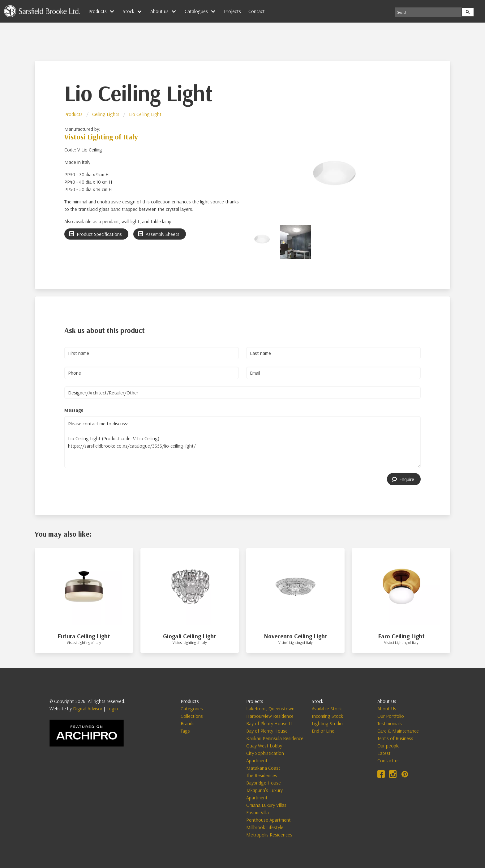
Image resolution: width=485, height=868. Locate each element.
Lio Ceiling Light (145, 114)
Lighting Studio (327, 723)
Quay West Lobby (264, 746)
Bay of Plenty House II (269, 723)
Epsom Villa (258, 812)
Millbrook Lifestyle (265, 827)
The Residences (262, 775)
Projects (232, 11)
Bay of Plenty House (267, 731)
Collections (192, 716)
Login (112, 708)
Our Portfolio (391, 716)
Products (98, 11)
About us (159, 11)
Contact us (388, 760)
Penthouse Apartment (268, 820)
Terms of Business (395, 738)
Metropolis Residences (269, 835)
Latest (384, 753)
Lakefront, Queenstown (270, 708)
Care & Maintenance (398, 731)
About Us (387, 708)
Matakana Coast (263, 768)
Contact (257, 11)
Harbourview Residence (270, 716)
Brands (188, 723)
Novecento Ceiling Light (296, 636)
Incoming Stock (327, 716)
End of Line (323, 731)
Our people (388, 746)
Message (74, 410)
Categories (192, 708)
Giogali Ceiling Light (190, 636)
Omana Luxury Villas (266, 805)
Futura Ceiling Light (84, 636)
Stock (129, 11)
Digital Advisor (88, 708)
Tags (185, 731)
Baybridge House (264, 783)
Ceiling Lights (106, 114)
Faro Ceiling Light (401, 636)
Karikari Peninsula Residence (275, 738)
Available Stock (327, 708)
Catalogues (196, 11)
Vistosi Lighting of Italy (101, 137)
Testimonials (390, 723)
